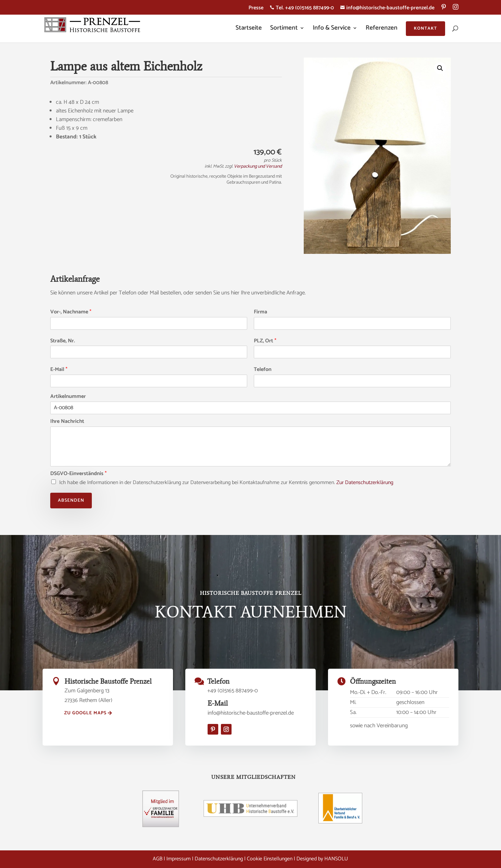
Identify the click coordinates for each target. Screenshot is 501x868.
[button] (440, 68)
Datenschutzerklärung (219, 859)
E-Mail (59, 370)
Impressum (178, 859)
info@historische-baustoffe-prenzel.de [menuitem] (387, 9)
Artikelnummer (68, 397)
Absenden (71, 501)
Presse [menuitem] (256, 9)
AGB (158, 859)
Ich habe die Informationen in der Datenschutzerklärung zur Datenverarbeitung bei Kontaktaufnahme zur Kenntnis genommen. (226, 483)
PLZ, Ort (265, 341)
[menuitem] (444, 9)
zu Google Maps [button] (85, 713)
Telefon (263, 370)
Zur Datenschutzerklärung (365, 483)
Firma (260, 312)
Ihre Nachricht (67, 422)
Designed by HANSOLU (322, 859)
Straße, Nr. (63, 341)
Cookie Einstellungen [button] (270, 859)
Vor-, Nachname (71, 312)
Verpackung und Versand (258, 167)
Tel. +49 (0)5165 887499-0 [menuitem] (302, 9)
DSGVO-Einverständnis (79, 474)
